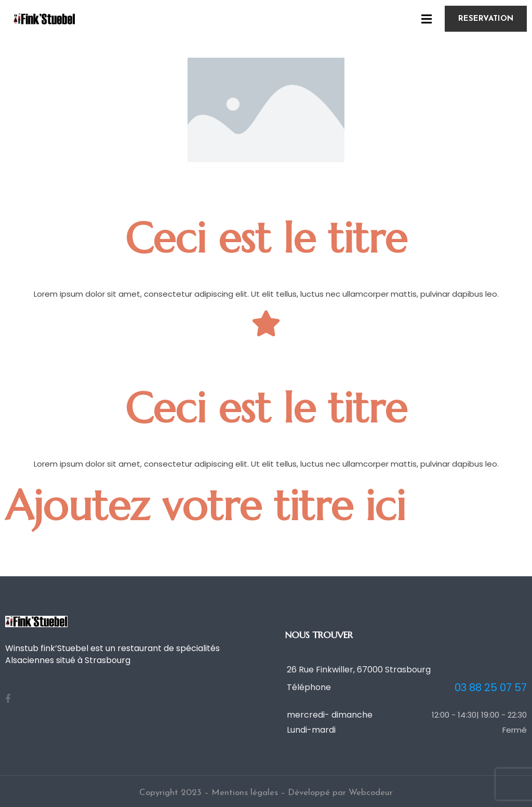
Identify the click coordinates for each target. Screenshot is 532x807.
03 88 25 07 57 (491, 688)
